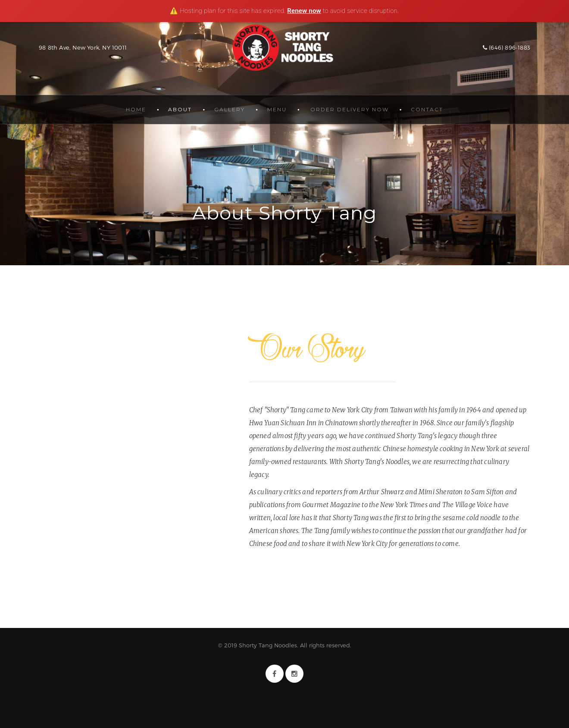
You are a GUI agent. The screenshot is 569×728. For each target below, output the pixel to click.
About (180, 109)
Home (136, 109)
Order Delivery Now (350, 109)
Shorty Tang (284, 47)
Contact (427, 109)
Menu (277, 109)
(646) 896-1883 (506, 47)
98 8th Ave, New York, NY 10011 (83, 47)
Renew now (304, 11)
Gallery (230, 109)
